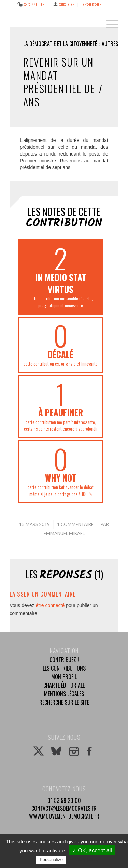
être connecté (50, 605)
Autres (110, 44)
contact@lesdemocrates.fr (64, 808)
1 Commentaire (75, 524)
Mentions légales (64, 694)
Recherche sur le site (64, 702)
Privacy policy (84, 859)
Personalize (51, 860)
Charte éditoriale (64, 685)
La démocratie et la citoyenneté (60, 44)
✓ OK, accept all (92, 850)
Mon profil (64, 677)
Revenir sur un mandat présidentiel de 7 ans (63, 82)
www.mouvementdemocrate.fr (64, 816)
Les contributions (64, 668)
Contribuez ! (64, 660)
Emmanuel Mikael (64, 533)
